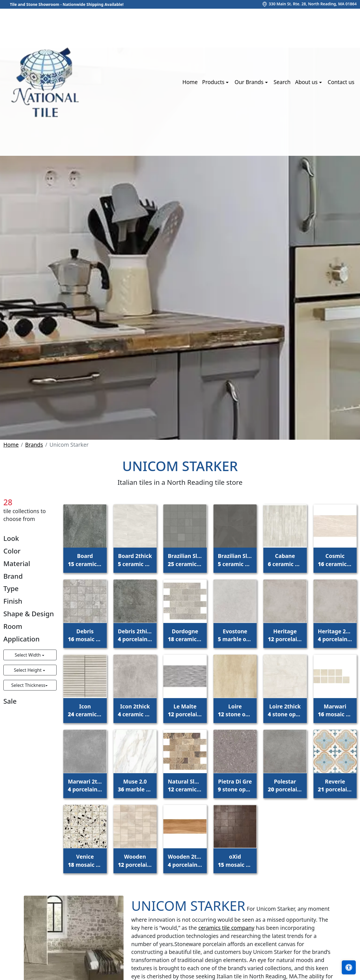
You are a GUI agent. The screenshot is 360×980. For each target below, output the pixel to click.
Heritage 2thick (335, 635)
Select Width (28, 655)
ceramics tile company (226, 928)
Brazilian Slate (185, 560)
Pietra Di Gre (235, 786)
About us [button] (307, 82)
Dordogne (185, 635)
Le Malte (185, 710)
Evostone (235, 635)
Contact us (341, 82)
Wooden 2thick (185, 861)
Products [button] (214, 82)
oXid (235, 861)
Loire (235, 710)
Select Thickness (28, 685)
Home (190, 82)
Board (85, 560)
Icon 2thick (135, 710)
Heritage (285, 635)
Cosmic (335, 560)
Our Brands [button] (250, 82)
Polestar (285, 786)
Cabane (285, 560)
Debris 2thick (135, 635)
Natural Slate (185, 786)
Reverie (335, 786)
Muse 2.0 (135, 786)
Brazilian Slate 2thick (235, 560)
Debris (85, 635)
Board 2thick (135, 560)
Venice (85, 861)
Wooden (135, 861)
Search (282, 82)
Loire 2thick (285, 710)
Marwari (335, 710)
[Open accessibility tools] (349, 967)
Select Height (28, 670)
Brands (34, 445)
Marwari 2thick (85, 786)
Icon (85, 710)
